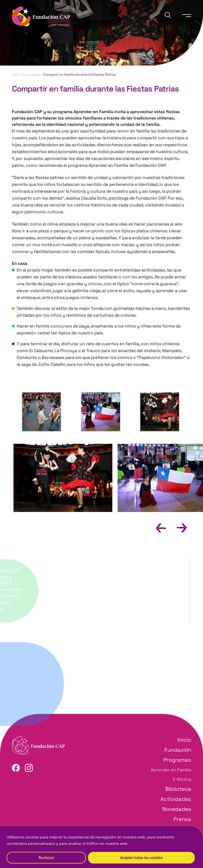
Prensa (182, 819)
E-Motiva (182, 779)
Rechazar (46, 858)
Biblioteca (178, 789)
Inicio (16, 75)
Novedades (177, 809)
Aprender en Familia (171, 770)
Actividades (32, 75)
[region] (101, 847)
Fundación (178, 750)
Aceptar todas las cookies (141, 858)
